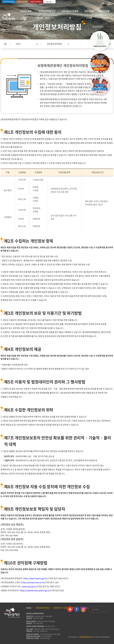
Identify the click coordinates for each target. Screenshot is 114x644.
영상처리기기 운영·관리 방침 (99, 30)
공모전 (24, 18)
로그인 (19, 27)
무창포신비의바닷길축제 (47, 12)
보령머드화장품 (22, 2)
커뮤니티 (39, 18)
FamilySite (99, 609)
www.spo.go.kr (29, 586)
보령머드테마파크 (36, 2)
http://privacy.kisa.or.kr (33, 582)
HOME (29, 608)
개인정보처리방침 (54, 44)
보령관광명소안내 (105, 12)
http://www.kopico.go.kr (35, 578)
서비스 (18, 44)
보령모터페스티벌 (89, 12)
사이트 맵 (109, 4)
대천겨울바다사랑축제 (70, 12)
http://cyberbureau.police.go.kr (35, 590)
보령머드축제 (26, 11)
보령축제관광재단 (9, 2)
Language (50, 2)
